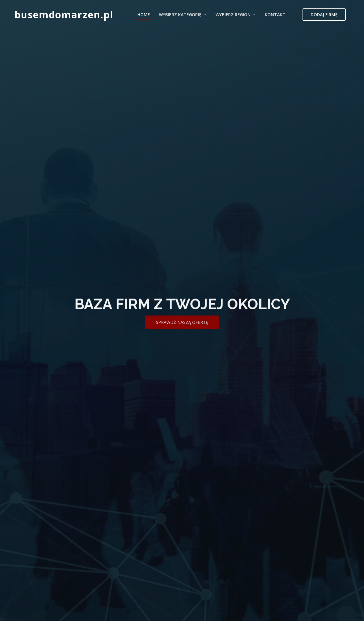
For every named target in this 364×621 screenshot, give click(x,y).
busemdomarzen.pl (64, 15)
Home (144, 15)
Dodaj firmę (324, 15)
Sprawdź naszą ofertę (182, 330)
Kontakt (275, 15)
